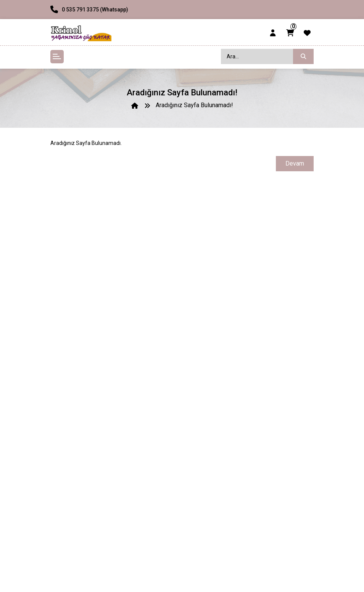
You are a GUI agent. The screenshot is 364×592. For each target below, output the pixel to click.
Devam (295, 163)
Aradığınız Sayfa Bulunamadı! (194, 105)
